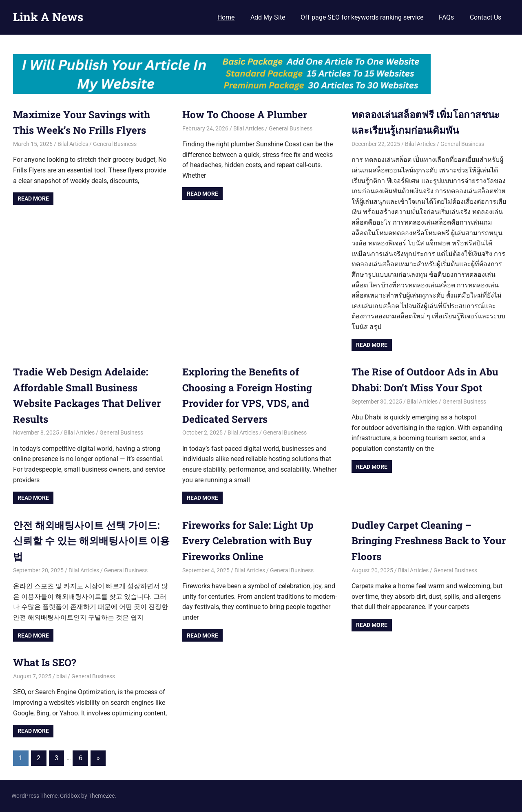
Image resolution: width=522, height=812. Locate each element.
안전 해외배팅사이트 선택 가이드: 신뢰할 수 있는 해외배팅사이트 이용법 (91, 541)
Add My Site (268, 17)
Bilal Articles (73, 144)
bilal (61, 676)
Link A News (48, 17)
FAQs (446, 17)
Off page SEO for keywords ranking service (362, 17)
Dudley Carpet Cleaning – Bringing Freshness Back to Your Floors (429, 541)
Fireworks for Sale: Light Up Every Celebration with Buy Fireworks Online (248, 541)
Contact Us (486, 17)
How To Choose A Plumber (246, 115)
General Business (115, 144)
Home (226, 17)
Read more (33, 199)
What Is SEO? (45, 662)
